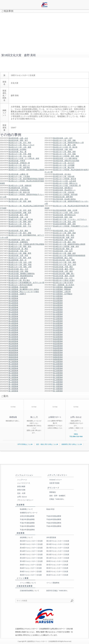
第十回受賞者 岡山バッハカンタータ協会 (24, 292)
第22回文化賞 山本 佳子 (63, 138)
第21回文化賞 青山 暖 (17, 152)
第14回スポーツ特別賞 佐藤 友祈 (66, 246)
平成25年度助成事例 (27, 526)
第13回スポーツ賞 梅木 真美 (20, 258)
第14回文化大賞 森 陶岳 (18, 249)
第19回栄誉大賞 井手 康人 (18, 188)
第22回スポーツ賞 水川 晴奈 (20, 143)
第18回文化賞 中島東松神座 (19, 190)
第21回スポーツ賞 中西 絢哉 (20, 154)
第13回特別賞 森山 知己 (63, 258)
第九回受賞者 (13, 301)
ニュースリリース (24, 483)
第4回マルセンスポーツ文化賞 (31, 571)
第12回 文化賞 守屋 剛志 (63, 267)
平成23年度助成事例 (27, 530)
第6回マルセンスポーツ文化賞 (31, 568)
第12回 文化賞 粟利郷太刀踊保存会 (22, 273)
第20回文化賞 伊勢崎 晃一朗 (19, 163)
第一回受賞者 (13, 384)
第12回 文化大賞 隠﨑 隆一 (64, 273)
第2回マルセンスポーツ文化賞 (31, 575)
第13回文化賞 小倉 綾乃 (63, 251)
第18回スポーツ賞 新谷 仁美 (19, 192)
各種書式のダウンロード (29, 513)
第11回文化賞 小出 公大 (63, 278)
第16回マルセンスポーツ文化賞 (31, 551)
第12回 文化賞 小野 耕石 (63, 271)
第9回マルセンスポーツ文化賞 (57, 561)
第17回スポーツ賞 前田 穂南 (20, 201)
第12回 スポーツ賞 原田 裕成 (20, 264)
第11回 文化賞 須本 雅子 (18, 278)
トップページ (22, 480)
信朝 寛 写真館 (54, 483)
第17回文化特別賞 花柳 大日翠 (65, 210)
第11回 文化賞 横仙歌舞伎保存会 (21, 276)
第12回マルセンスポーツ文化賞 (31, 558)
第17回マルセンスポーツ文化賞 (58, 548)
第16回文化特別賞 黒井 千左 (20, 226)
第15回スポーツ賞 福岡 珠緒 (64, 233)
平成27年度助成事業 (27, 523)
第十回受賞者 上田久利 (62, 292)
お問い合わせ (22, 497)
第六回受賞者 (13, 332)
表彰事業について (26, 537)
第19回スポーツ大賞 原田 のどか (65, 183)
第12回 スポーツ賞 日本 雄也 (65, 262)
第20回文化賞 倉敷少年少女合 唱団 (66, 161)
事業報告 (53, 492)
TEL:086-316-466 (76, 436)
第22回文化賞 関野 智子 (18, 140)
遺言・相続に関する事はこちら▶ (47, 444)
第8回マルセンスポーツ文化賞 (31, 565)
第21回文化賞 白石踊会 (17, 149)
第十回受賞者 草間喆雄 (62, 289)
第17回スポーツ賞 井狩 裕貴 (20, 210)
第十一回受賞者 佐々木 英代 (64, 285)
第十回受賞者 (13, 296)
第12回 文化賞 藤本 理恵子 (64, 269)
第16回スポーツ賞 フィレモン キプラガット (70, 219)
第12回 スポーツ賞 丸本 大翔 (20, 262)
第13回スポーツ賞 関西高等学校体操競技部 (69, 255)
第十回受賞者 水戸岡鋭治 (63, 294)
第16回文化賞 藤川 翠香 (18, 215)
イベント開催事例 (53, 583)
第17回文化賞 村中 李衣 (18, 199)
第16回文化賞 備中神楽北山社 (64, 215)
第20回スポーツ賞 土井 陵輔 (64, 165)
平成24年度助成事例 (54, 526)
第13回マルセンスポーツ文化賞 (58, 554)
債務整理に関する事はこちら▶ (72, 444)
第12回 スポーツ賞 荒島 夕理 (20, 267)
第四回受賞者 (58, 350)
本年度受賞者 (51, 537)
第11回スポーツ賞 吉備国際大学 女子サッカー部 (26, 282)
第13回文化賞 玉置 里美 (18, 255)
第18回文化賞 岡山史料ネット (64, 190)
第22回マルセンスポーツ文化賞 (31, 541)
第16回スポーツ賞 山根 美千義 (21, 219)
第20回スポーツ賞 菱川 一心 (19, 165)
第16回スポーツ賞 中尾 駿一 (20, 224)
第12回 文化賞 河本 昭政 (18, 271)
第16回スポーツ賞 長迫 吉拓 (64, 222)
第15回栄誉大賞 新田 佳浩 (19, 240)
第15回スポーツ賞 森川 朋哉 (20, 233)
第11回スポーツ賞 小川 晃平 (63, 282)
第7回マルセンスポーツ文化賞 (57, 565)
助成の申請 (50, 509)
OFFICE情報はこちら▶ (25, 444)
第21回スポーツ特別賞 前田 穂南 (66, 156)
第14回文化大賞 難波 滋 (63, 249)
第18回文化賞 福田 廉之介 (63, 188)
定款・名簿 (21, 493)
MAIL (76, 434)
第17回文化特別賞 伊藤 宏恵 (20, 213)
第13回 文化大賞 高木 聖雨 (64, 260)
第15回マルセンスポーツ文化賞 (58, 551)
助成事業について (26, 509)
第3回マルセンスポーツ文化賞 (57, 571)
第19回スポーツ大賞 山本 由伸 (65, 181)
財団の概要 (21, 486)
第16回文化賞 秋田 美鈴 (63, 217)
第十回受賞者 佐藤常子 (17, 294)
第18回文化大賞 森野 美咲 (63, 197)
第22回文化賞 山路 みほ (18, 138)
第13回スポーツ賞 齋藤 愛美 (20, 253)
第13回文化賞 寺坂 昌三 (18, 251)
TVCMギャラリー (56, 480)
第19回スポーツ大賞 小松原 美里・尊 (67, 185)
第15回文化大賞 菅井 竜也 (64, 235)
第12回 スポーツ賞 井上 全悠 (65, 264)
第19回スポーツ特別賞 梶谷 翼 (65, 179)
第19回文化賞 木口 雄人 (62, 174)
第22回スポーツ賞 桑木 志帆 (64, 145)
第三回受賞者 (13, 362)
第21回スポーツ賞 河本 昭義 (64, 154)
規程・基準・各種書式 (57, 496)
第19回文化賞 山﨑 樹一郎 (18, 174)
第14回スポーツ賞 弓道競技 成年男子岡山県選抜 (26, 244)
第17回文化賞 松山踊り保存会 (64, 199)
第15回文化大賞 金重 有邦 (64, 237)
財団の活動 (21, 490)
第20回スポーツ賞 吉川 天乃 (64, 163)
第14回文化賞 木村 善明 (63, 240)
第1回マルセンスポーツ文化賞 (57, 575)
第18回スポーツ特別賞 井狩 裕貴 (65, 194)
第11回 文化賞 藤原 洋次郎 (64, 276)
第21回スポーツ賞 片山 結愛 (20, 156)
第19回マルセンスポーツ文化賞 (58, 544)
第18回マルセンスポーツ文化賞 (31, 548)
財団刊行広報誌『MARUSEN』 (57, 591)
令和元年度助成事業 (27, 516)
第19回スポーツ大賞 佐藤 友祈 (20, 185)
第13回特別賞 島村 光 (17, 260)
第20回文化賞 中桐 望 (17, 161)
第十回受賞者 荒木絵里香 (18, 287)
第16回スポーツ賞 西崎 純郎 (20, 222)
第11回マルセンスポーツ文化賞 (58, 558)
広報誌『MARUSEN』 (57, 499)
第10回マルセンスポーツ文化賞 (31, 561)
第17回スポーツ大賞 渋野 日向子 (66, 213)
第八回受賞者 (58, 312)
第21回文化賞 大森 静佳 (63, 149)
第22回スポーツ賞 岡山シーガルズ (21, 145)
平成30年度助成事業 (54, 516)
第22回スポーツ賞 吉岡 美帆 (64, 140)
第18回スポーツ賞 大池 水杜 (64, 192)
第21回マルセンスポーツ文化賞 (58, 541)
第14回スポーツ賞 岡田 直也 (20, 246)
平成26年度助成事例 (54, 523)
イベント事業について (28, 583)
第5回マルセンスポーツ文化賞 (57, 568)
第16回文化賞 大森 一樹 (18, 217)
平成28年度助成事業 (54, 519)
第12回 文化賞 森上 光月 (18, 269)
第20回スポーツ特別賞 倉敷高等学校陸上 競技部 (26, 170)
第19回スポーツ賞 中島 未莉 (64, 176)
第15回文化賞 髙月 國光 (18, 231)
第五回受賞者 (58, 339)
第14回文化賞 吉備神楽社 (18, 242)
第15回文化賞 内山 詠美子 (64, 231)
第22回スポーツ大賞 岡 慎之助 (65, 147)
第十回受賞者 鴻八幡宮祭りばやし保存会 (24, 289)
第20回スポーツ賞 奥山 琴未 (64, 167)
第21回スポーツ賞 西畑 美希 (64, 152)
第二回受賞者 (13, 375)
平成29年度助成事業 (27, 519)
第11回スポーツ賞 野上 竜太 (19, 280)
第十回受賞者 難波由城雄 (63, 287)
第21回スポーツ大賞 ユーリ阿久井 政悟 (24, 158)
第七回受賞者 (13, 323)
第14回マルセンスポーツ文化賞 (31, 554)
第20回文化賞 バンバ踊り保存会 (65, 158)
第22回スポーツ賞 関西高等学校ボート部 (68, 143)
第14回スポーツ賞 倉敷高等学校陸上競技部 (69, 244)
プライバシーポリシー (25, 500)
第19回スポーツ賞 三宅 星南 (19, 176)
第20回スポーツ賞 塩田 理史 (19, 167)
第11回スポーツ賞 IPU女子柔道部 (20, 285)
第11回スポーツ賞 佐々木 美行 (64, 280)
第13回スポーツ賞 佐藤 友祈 (64, 253)
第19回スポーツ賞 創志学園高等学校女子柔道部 (26, 179)
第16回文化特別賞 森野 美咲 (64, 224)
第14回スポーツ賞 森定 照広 (64, 242)
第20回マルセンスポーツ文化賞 (31, 544)
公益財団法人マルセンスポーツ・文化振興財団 (42, 641)
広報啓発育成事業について (30, 591)
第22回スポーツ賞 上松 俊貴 (20, 147)
